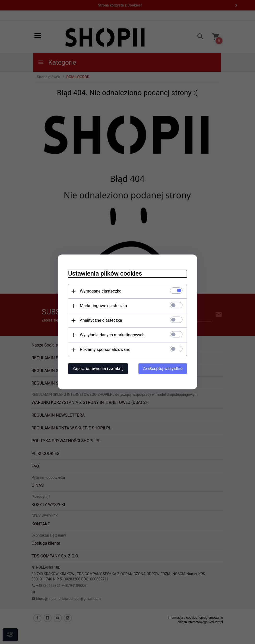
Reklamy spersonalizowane (104, 350)
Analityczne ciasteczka (100, 321)
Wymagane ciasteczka (100, 291)
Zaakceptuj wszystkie (163, 369)
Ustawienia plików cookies (104, 274)
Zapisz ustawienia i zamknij (97, 369)
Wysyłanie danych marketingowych (112, 335)
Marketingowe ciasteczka (103, 306)
